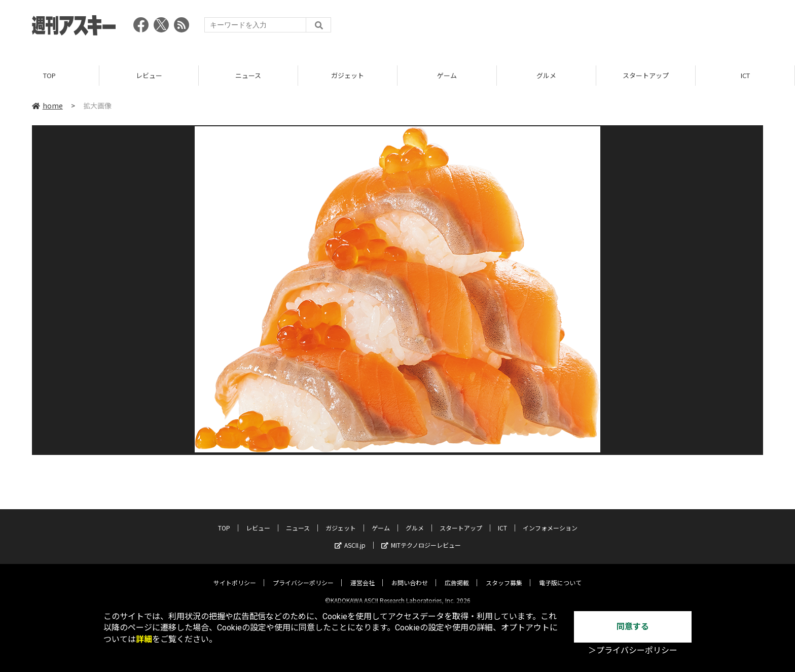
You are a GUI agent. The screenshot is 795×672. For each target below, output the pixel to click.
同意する (633, 627)
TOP (49, 76)
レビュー (149, 76)
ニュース (248, 76)
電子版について (560, 574)
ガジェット (348, 76)
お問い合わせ (410, 574)
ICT (745, 76)
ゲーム (447, 76)
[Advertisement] (579, 28)
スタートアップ (646, 76)
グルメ (546, 76)
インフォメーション (550, 520)
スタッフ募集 (504, 574)
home (47, 106)
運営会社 (363, 574)
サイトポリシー (235, 574)
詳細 (144, 639)
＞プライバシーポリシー (633, 650)
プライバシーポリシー (303, 574)
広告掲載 (457, 574)
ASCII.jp (350, 537)
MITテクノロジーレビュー (421, 537)
